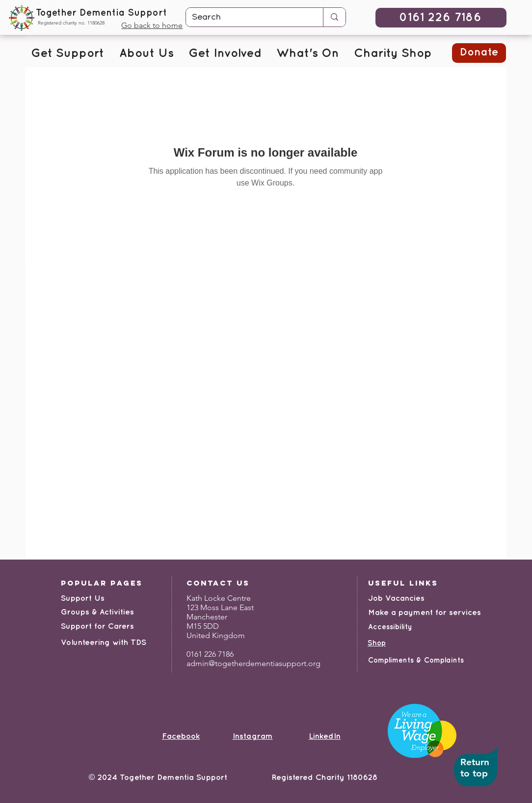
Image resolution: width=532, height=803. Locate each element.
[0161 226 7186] (441, 18)
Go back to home (152, 25)
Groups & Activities (97, 612)
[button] (67, 54)
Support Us (83, 599)
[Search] (247, 18)
